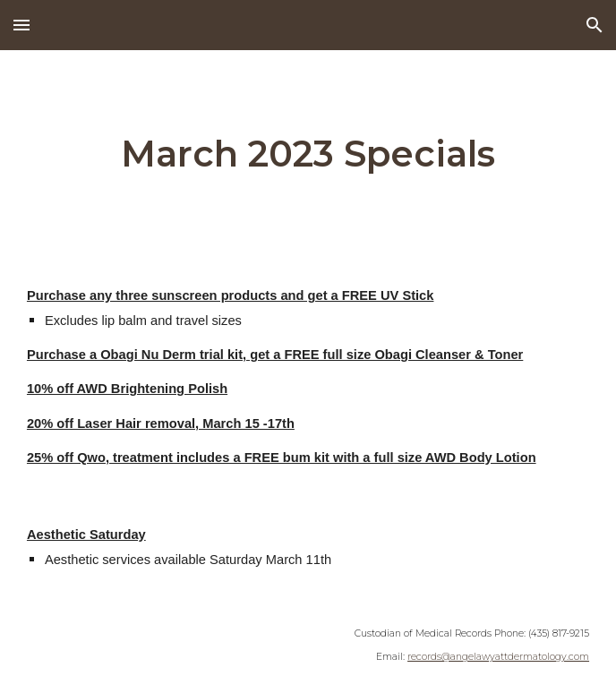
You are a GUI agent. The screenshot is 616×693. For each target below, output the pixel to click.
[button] (21, 25)
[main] (308, 154)
